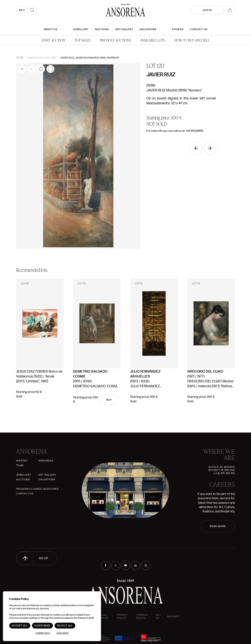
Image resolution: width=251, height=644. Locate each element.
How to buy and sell (192, 40)
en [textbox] (21, 10)
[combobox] (21, 10)
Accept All (20, 626)
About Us (50, 29)
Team (20, 465)
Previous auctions (115, 40)
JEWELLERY (81, 29)
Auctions (102, 29)
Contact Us (199, 29)
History (22, 461)
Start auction (53, 40)
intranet (174, 617)
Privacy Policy (122, 617)
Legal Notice (104, 617)
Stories (178, 29)
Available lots (153, 40)
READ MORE (218, 526)
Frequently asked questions (37, 489)
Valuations (148, 29)
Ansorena (46, 461)
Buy (109, 400)
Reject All (65, 626)
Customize (42, 626)
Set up (158, 617)
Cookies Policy (142, 617)
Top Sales (82, 40)
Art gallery (124, 29)
